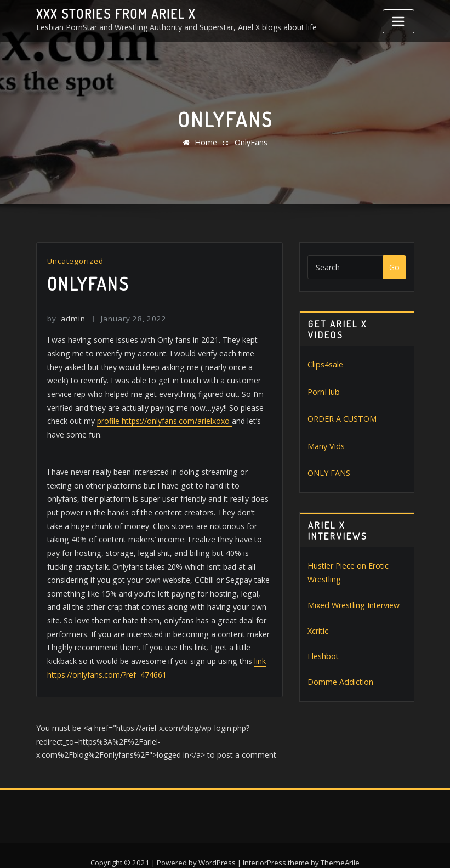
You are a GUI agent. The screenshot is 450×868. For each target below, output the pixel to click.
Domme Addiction (340, 680)
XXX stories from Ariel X (114, 14)
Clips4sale (325, 364)
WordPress (218, 847)
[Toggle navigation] (398, 21)
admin (66, 318)
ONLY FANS (329, 472)
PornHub (323, 391)
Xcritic (318, 629)
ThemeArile (340, 847)
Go (394, 267)
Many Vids (326, 445)
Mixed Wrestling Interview (353, 603)
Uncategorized (75, 261)
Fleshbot (323, 654)
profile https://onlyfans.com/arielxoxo (115, 420)
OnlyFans (250, 142)
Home (206, 142)
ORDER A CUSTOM (342, 418)
